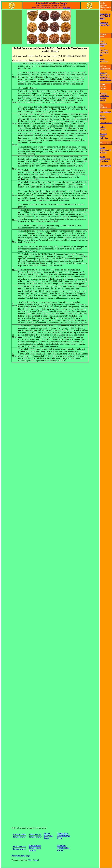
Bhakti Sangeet (103, 117)
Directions (67, 8)
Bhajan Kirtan (105, 112)
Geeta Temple (105, 165)
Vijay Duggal (33, 860)
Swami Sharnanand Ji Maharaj (105, 150)
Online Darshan (103, 128)
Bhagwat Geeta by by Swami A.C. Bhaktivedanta (106, 76)
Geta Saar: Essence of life (104, 52)
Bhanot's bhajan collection (104, 136)
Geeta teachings (104, 60)
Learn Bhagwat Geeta (103, 43)
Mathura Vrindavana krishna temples (104, 97)
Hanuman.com (106, 123)
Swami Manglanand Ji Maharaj (105, 159)
